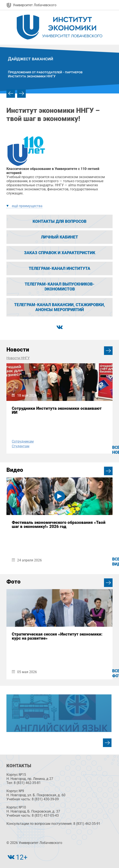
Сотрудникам (23, 441)
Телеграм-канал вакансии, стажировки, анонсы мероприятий (59, 307)
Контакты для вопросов (59, 221)
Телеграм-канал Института (59, 268)
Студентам (21, 446)
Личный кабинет (59, 237)
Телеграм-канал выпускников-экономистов (60, 287)
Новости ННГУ (18, 358)
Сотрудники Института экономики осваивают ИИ (57, 410)
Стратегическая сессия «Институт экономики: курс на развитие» (57, 636)
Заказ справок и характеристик (60, 253)
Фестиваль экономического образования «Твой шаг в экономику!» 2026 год (59, 524)
